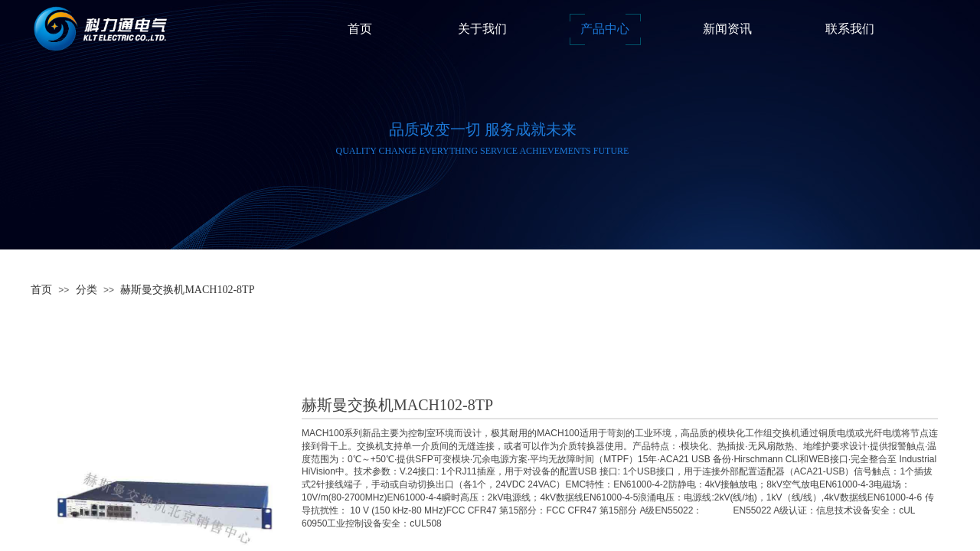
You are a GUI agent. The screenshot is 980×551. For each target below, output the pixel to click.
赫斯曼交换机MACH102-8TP (187, 290)
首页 (41, 290)
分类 (87, 290)
